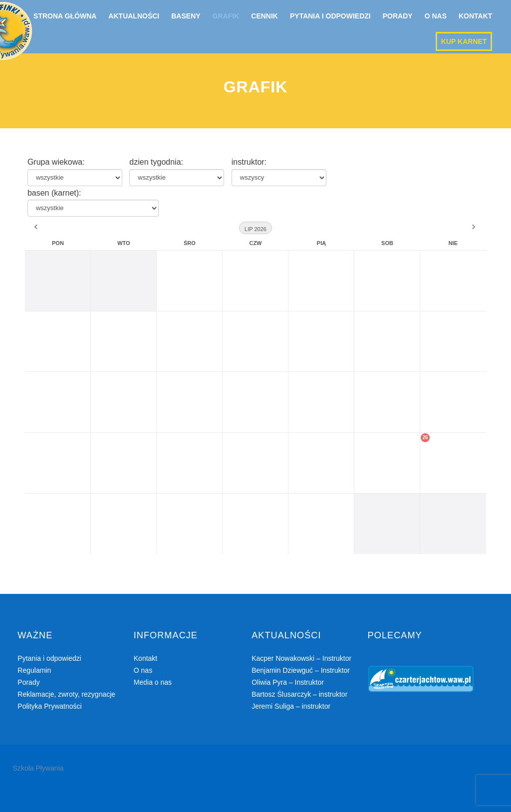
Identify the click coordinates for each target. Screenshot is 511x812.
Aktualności (134, 16)
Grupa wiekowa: (56, 162)
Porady (398, 16)
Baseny (186, 16)
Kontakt (475, 16)
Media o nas (153, 682)
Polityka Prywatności (49, 706)
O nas (436, 16)
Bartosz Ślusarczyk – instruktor (299, 694)
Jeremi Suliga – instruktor (291, 706)
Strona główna (65, 16)
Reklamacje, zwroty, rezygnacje (66, 694)
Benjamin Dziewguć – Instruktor (301, 670)
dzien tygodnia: (156, 162)
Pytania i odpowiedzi (330, 16)
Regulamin (34, 670)
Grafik (226, 16)
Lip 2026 (255, 229)
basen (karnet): (54, 193)
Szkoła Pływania (38, 768)
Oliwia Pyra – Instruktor (288, 682)
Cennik (264, 16)
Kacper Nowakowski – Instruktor (301, 658)
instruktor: (249, 162)
